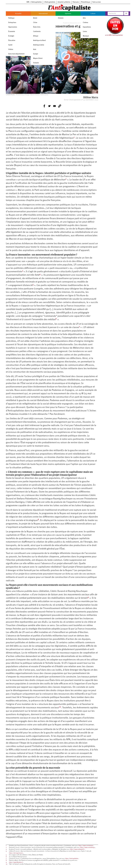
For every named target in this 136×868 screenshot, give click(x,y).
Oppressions (13, 27)
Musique (86, 36)
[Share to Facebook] (44, 106)
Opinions (68, 14)
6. (6, 857)
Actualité (18, 14)
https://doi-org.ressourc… (16, 853)
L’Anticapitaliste (50, 2)
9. (6, 862)
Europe (36, 54)
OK (126, 13)
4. (6, 851)
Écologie (11, 36)
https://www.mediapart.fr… (78, 849)
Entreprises (12, 23)
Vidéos (11, 49)
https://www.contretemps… (86, 846)
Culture (93, 14)
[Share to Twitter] (49, 106)
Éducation (12, 41)
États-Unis (37, 27)
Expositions (87, 27)
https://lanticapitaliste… (72, 859)
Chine (35, 23)
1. (6, 846)
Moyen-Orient (38, 58)
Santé (10, 45)
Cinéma (85, 23)
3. (6, 849)
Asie (35, 49)
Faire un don (97, 2)
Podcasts (76, 2)
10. (7, 864)
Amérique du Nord (39, 41)
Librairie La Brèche (64, 2)
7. (6, 859)
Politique (11, 18)
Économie (12, 32)
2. (6, 848)
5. (6, 855)
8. (6, 860)
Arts (84, 18)
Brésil (35, 18)
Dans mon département (16, 54)
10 (60, 707)
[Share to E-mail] (55, 106)
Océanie (36, 63)
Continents (37, 32)
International (43, 14)
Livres (85, 32)
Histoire (61, 18)
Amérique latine (39, 45)
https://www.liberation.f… (16, 862)
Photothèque (86, 2)
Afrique (36, 36)
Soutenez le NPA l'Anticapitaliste (112, 35)
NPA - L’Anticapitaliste (34, 2)
